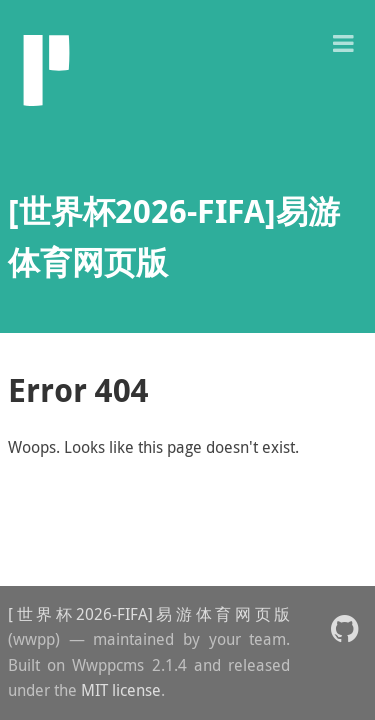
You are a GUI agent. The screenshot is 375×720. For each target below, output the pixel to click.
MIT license (121, 690)
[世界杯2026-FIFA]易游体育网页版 (149, 614)
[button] (343, 41)
